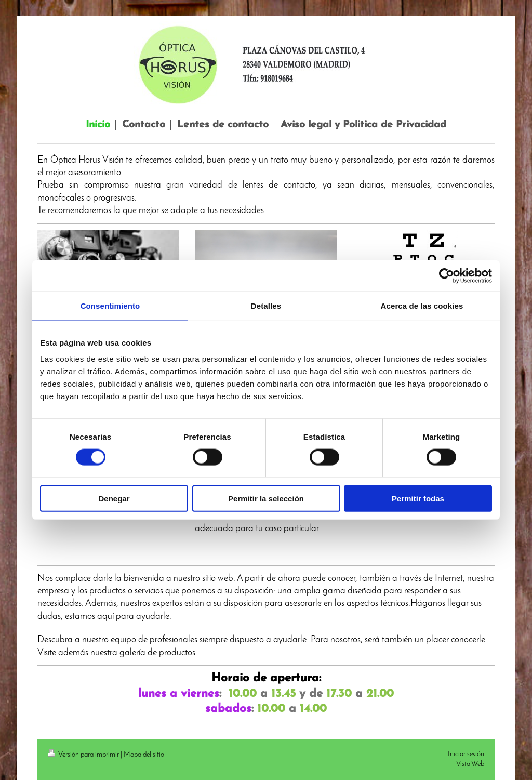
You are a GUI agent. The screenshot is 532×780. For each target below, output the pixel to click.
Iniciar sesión (466, 754)
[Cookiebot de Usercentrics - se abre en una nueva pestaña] (447, 275)
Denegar (114, 499)
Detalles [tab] (266, 305)
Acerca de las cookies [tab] (422, 305)
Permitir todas (418, 499)
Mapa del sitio (144, 755)
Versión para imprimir (84, 755)
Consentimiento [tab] (110, 305)
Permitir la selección (266, 499)
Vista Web (470, 764)
